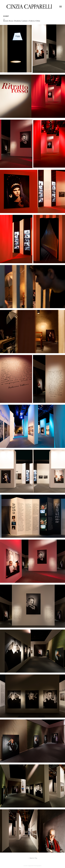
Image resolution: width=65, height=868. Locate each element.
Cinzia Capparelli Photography (33, 866)
